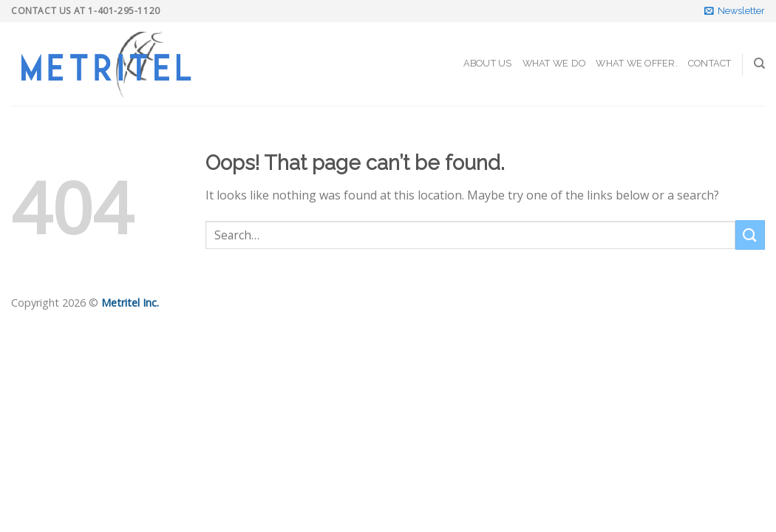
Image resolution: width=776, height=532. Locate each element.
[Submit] (750, 235)
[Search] (759, 64)
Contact (710, 63)
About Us (488, 63)
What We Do (554, 63)
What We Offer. (637, 63)
